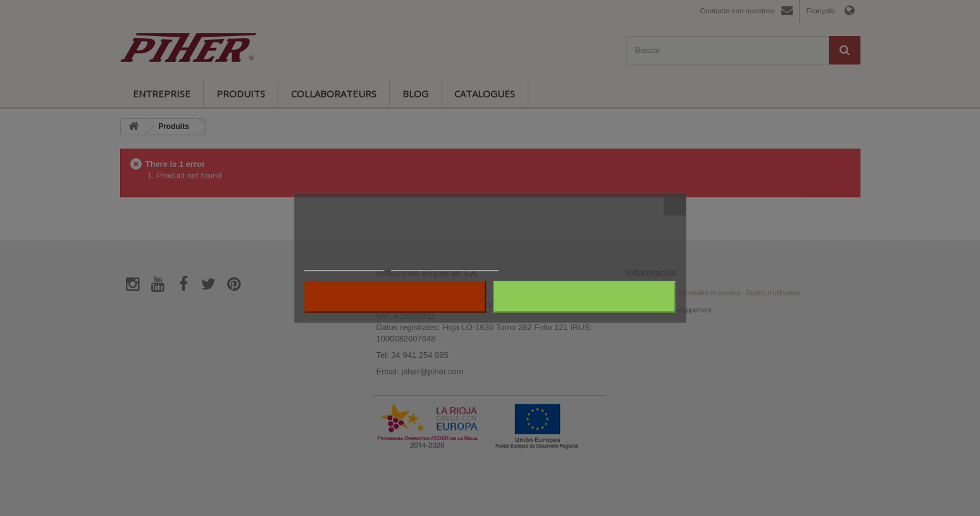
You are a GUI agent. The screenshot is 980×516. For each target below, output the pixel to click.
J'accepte (585, 297)
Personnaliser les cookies (445, 265)
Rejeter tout (395, 297)
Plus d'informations (344, 265)
